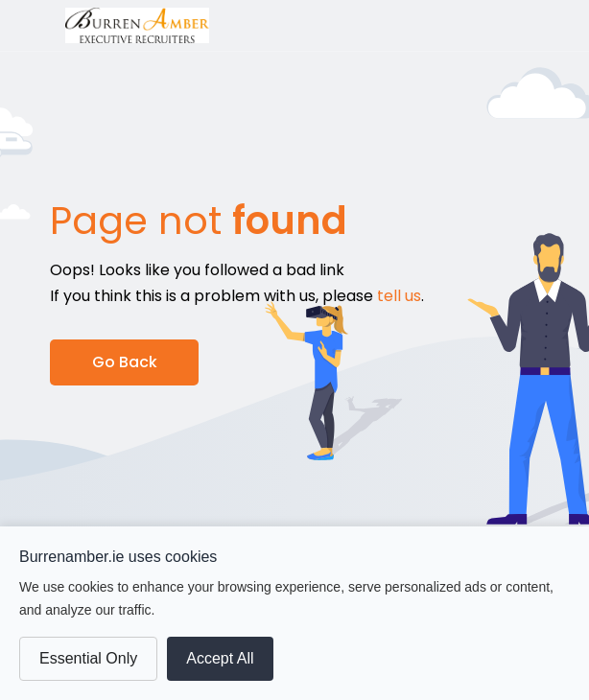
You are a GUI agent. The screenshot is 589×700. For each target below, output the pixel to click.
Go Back (125, 362)
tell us (399, 296)
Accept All (220, 658)
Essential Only (88, 658)
